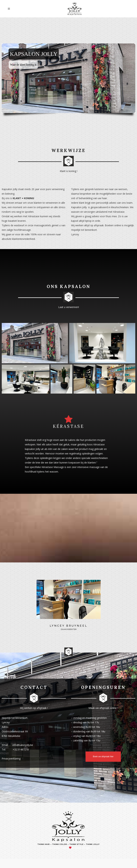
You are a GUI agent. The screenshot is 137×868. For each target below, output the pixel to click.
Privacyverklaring (11, 759)
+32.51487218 (21, 749)
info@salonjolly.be (23, 745)
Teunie (64, 848)
